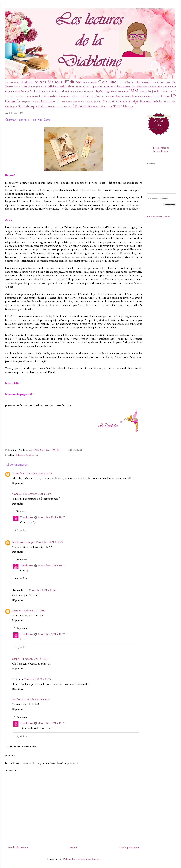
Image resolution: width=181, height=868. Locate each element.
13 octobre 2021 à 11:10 (32, 611)
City (153, 82)
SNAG (68, 107)
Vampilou (18, 474)
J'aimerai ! (166, 91)
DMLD (26, 87)
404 (7, 82)
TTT (117, 107)
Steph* (16, 659)
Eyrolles (20, 91)
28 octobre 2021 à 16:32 (51, 723)
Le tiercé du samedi (132, 97)
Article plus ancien (129, 848)
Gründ (60, 91)
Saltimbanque (28, 107)
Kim (15, 611)
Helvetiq (69, 92)
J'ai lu (156, 91)
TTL (110, 107)
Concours (164, 82)
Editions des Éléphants (135, 87)
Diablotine (27, 517)
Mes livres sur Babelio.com (158, 217)
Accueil (73, 848)
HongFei (89, 92)
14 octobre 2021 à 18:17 (51, 517)
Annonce (15, 83)
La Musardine (49, 96)
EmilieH (18, 700)
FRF (27, 92)
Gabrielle (18, 494)
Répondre (18, 483)
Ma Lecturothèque (24, 542)
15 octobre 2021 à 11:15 (37, 679)
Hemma (79, 92)
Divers (17, 87)
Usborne (127, 107)
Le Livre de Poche (91, 96)
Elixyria (152, 87)
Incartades (145, 91)
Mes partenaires (64, 102)
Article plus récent (18, 848)
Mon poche (94, 102)
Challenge (128, 82)
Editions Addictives (61, 86)
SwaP (96, 107)
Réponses (22, 511)
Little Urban (161, 96)
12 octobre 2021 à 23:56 (42, 590)
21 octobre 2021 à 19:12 (37, 700)
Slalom (42, 107)
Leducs (148, 97)
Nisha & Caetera (115, 102)
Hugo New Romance (116, 91)
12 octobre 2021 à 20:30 (38, 494)
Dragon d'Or (39, 87)
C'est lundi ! (109, 82)
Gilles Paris (38, 91)
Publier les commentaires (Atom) (82, 859)
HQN (98, 91)
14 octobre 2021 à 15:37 (35, 659)
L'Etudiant (19, 97)
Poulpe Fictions (140, 102)
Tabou (103, 107)
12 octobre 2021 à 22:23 (49, 542)
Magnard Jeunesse (31, 102)
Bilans (87, 83)
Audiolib (27, 82)
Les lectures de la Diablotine (161, 150)
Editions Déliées (113, 87)
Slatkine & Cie (56, 107)
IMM (134, 91)
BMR (94, 82)
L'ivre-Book (31, 97)
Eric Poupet (164, 87)
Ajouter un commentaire (22, 747)
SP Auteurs (82, 106)
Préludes (157, 102)
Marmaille (48, 102)
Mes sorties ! (80, 102)
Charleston (142, 82)
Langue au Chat (68, 97)
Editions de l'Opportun (89, 87)
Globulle (50, 92)
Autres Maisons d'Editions (58, 82)
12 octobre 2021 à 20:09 (38, 474)
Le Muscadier (112, 97)
